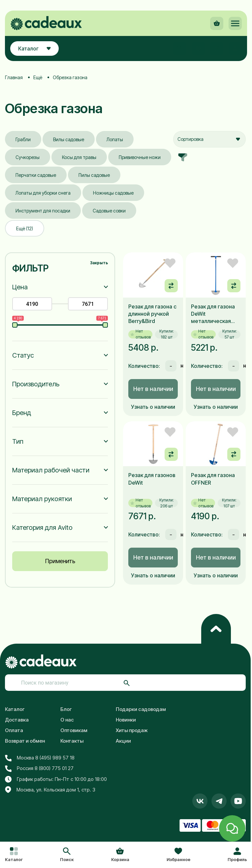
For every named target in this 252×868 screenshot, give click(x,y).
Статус (23, 355)
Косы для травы (79, 157)
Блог (66, 709)
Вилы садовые (69, 139)
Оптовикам (74, 730)
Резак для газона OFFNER (213, 479)
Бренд (22, 413)
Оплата (14, 730)
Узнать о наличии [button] (153, 407)
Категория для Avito (42, 528)
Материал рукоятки (42, 499)
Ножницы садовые (113, 193)
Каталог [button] (34, 48)
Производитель (36, 384)
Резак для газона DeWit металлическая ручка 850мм (213, 314)
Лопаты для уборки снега (43, 193)
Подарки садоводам (141, 709)
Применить (60, 561)
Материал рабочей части (51, 470)
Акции (123, 741)
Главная (14, 77)
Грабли (23, 139)
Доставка (17, 720)
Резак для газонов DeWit (152, 479)
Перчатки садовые (36, 175)
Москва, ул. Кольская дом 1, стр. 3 (50, 790)
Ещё (38, 77)
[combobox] (209, 139)
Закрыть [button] (99, 263)
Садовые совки (109, 211)
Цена (20, 287)
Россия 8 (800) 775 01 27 (39, 768)
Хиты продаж (132, 730)
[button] (67, 855)
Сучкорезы (28, 157)
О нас (67, 720)
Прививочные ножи (140, 157)
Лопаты (115, 139)
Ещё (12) (25, 228)
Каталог (15, 709)
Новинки (126, 720)
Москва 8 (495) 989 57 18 (40, 758)
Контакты (72, 741)
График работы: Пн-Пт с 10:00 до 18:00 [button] (56, 779)
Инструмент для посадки (43, 211)
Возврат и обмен (25, 741)
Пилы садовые (94, 175)
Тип (18, 441)
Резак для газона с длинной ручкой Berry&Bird (152, 314)
